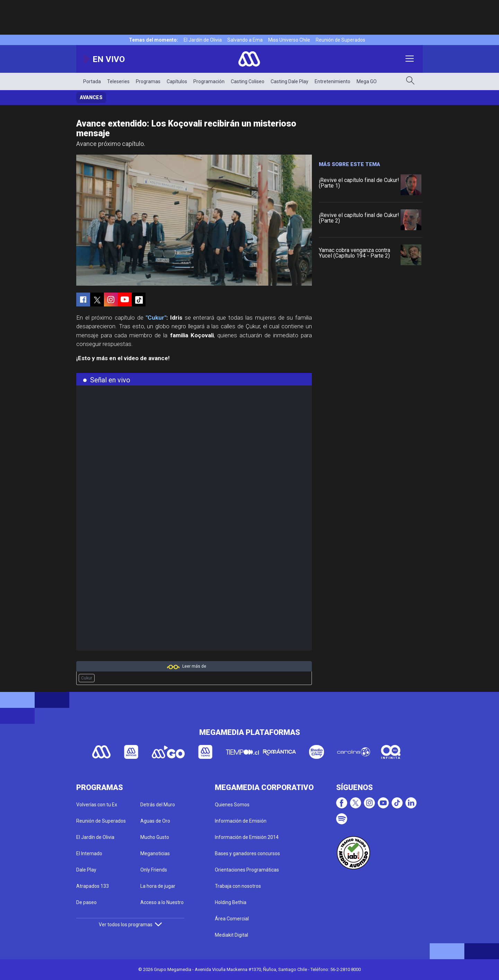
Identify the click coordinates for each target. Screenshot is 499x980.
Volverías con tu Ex (97, 805)
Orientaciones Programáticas (247, 870)
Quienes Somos (232, 805)
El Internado (89, 853)
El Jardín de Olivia (203, 40)
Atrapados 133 (93, 886)
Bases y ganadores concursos (247, 853)
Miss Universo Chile (289, 40)
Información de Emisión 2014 (247, 837)
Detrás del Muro (158, 805)
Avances (91, 97)
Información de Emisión (241, 821)
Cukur (87, 678)
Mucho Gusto (155, 837)
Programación (209, 81)
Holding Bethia (231, 902)
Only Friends (154, 870)
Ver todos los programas (130, 925)
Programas (148, 81)
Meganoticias (155, 853)
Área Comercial (232, 919)
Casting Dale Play (290, 81)
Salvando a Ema (245, 40)
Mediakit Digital (231, 935)
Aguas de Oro (155, 821)
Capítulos (177, 81)
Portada (92, 81)
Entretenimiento (332, 81)
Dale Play (86, 870)
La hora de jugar (158, 886)
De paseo (86, 902)
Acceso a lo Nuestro (162, 902)
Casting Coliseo (248, 81)
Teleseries (118, 81)
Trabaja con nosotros (238, 886)
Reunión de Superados (340, 40)
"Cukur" (156, 318)
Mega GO (367, 81)
